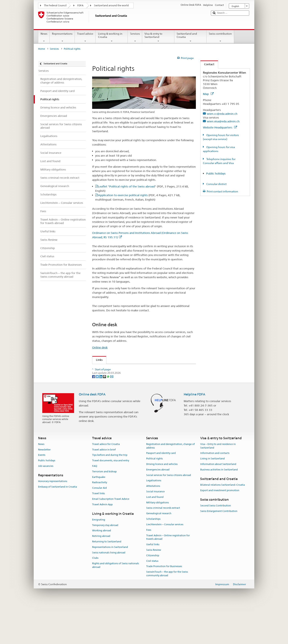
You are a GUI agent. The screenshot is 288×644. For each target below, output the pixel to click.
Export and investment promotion (220, 529)
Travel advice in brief (104, 488)
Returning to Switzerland (107, 580)
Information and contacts (215, 492)
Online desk (100, 347)
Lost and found (155, 535)
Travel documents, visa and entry (111, 499)
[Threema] (105, 415)
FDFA (80, 5)
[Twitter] (98, 415)
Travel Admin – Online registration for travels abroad (168, 576)
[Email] (112, 415)
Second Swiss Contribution (216, 544)
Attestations (153, 525)
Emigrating (99, 558)
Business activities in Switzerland (219, 508)
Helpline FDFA (194, 433)
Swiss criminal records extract (163, 546)
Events (42, 494)
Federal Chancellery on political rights (122, 388)
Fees (149, 568)
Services (135, 37)
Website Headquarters (220, 127)
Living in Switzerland (212, 497)
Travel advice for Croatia (106, 483)
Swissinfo (103, 382)
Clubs (95, 597)
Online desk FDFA (92, 433)
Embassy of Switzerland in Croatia (57, 525)
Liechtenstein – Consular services (165, 563)
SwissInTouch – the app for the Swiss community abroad (167, 612)
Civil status (152, 599)
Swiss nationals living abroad (109, 591)
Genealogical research (159, 552)
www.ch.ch (105, 395)
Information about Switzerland (218, 503)
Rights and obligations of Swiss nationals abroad (116, 604)
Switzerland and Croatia (190, 37)
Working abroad (102, 569)
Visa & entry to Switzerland (158, 37)
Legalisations (154, 519)
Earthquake (99, 515)
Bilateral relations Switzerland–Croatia (223, 523)
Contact (207, 64)
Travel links (99, 532)
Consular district (216, 184)
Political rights (154, 497)
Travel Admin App (102, 543)
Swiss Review (106, 375)
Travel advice (85, 37)
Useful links (153, 583)
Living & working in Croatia (112, 37)
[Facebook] (94, 415)
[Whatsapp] (108, 415)
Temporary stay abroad (105, 564)
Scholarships (153, 558)
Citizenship (153, 594)
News (44, 37)
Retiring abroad (101, 575)
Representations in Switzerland (110, 585)
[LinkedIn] (101, 415)
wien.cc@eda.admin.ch (222, 114)
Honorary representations (53, 520)
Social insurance (155, 530)
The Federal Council (55, 5)
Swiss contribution (220, 37)
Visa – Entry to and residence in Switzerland (218, 484)
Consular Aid (99, 526)
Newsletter (44, 488)
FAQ (95, 504)
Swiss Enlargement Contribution (219, 550)
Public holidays (216, 173)
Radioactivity (100, 521)
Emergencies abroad (158, 508)
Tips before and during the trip (110, 494)
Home (41, 49)
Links (97, 360)
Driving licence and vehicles (162, 503)
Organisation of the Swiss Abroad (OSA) (123, 368)
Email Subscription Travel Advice (111, 537)
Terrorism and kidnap (104, 510)
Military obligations (158, 541)
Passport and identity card (161, 492)
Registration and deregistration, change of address (170, 484)
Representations (62, 37)
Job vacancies (46, 504)
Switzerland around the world (111, 5)
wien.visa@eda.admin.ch (223, 121)
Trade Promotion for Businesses (164, 605)
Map (208, 94)
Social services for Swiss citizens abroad (169, 514)
